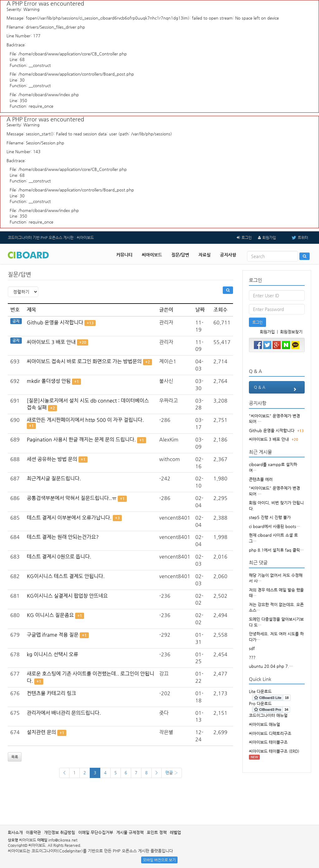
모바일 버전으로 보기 (159, 860)
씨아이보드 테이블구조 (268, 742)
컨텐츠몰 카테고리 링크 (51, 693)
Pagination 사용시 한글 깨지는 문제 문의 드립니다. (81, 439)
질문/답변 (180, 255)
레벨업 (175, 832)
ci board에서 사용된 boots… (274, 526)
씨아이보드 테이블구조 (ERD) (274, 751)
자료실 (205, 255)
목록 (15, 757)
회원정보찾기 (291, 332)
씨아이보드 (152, 255)
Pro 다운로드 (260, 703)
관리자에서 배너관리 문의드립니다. (64, 713)
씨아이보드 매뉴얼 (264, 724)
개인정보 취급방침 (60, 832)
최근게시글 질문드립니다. (54, 478)
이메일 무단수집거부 (96, 832)
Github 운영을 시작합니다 (55, 322)
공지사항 (228, 255)
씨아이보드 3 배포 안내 (51, 342)
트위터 (295, 238)
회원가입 (269, 238)
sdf (252, 648)
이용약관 (33, 832)
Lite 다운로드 (260, 691)
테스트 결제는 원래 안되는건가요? (63, 537)
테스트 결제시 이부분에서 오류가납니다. (69, 518)
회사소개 (15, 832)
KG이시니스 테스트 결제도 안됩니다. (66, 576)
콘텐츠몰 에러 (261, 479)
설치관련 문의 (41, 732)
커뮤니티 (124, 255)
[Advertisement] (159, 804)
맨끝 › (172, 773)
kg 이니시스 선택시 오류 (52, 654)
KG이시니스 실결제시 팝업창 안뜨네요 (67, 596)
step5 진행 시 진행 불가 (270, 517)
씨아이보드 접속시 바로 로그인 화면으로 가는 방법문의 (84, 361)
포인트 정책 (157, 832)
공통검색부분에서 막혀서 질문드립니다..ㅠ (72, 498)
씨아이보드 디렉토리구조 (270, 733)
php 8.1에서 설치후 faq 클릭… (276, 550)
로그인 (247, 238)
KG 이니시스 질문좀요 (50, 615)
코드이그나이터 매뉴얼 (268, 715)
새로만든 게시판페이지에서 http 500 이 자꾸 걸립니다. (85, 420)
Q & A (277, 389)
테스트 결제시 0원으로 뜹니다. (59, 557)
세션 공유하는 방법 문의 (52, 459)
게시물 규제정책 (130, 832)
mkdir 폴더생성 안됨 (49, 381)
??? (252, 657)
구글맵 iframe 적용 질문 (53, 635)
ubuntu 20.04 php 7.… (271, 666)
